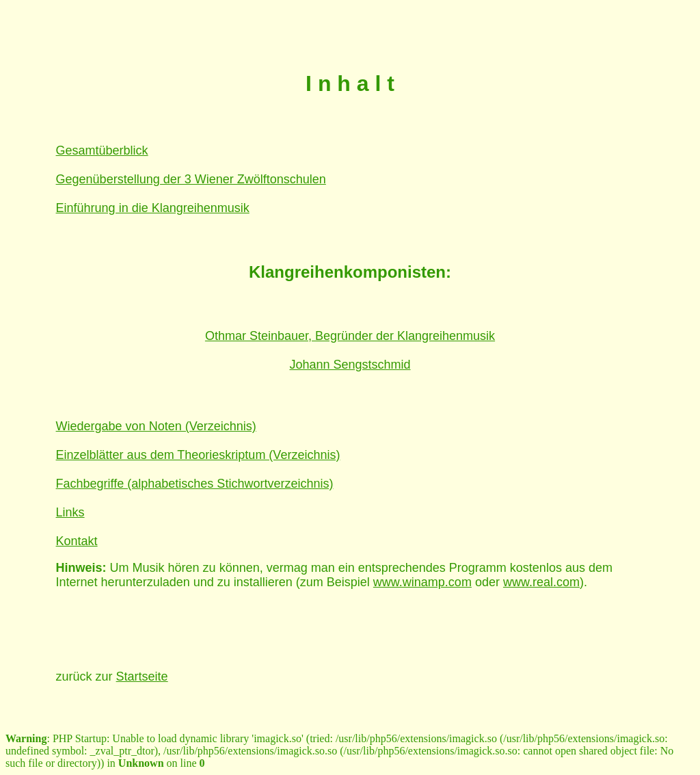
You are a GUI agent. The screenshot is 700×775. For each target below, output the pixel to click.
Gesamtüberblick (102, 150)
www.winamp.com (422, 582)
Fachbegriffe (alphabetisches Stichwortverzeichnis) (195, 484)
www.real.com (541, 582)
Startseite (142, 677)
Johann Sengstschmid (350, 365)
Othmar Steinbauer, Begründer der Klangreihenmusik (350, 336)
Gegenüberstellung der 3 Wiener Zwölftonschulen (191, 179)
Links (70, 512)
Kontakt (77, 541)
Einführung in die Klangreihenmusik (153, 208)
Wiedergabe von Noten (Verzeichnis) (156, 426)
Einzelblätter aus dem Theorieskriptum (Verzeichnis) (198, 455)
